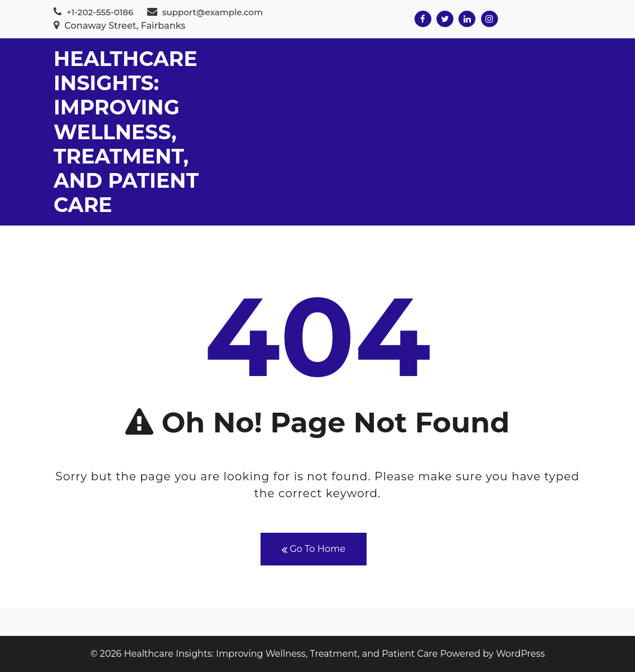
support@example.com (205, 12)
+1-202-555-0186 (93, 12)
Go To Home (314, 549)
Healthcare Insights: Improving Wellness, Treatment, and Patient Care (126, 132)
